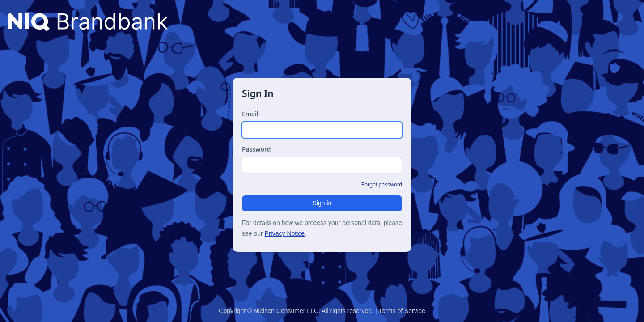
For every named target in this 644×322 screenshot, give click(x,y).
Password (256, 149)
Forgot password (382, 185)
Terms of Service (402, 311)
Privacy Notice (285, 233)
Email (250, 114)
